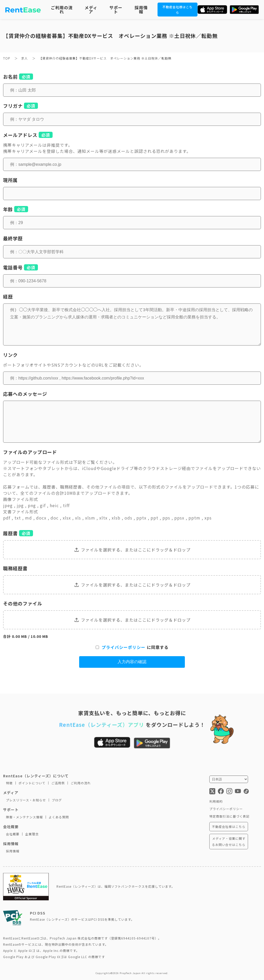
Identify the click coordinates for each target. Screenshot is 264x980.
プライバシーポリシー (123, 647)
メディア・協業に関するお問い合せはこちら (229, 841)
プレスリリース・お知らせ (26, 800)
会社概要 (13, 834)
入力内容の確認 (132, 662)
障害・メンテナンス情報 (24, 817)
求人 (25, 58)
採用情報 (141, 10)
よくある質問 (59, 817)
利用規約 (216, 801)
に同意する (132, 647)
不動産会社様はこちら (229, 826)
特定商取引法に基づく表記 (229, 816)
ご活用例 (58, 783)
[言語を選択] (229, 779)
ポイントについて (32, 783)
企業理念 (32, 834)
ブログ (57, 800)
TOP (7, 58)
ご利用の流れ (62, 10)
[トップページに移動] (23, 10)
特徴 (9, 783)
